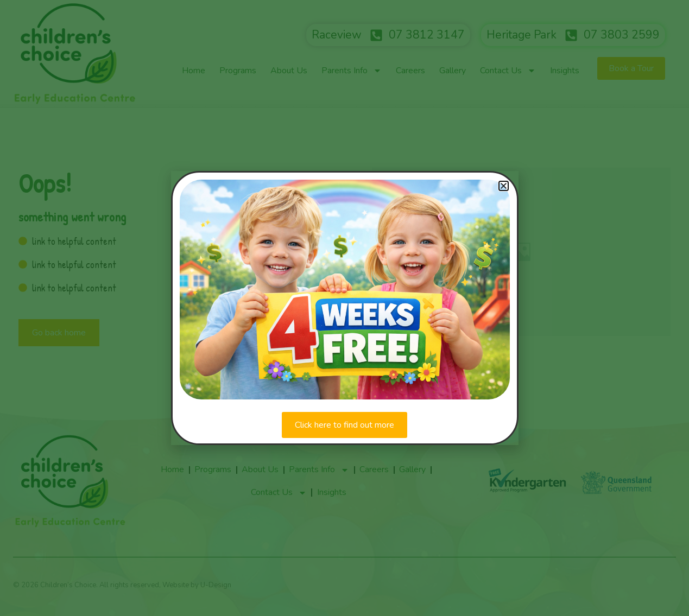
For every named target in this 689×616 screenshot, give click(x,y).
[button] (504, 186)
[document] (344, 308)
